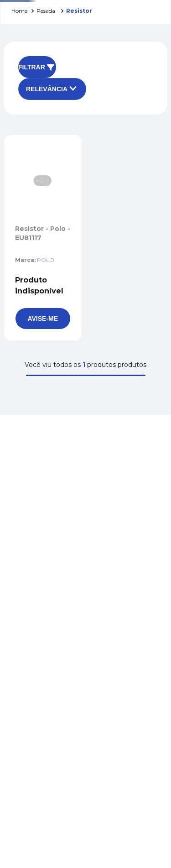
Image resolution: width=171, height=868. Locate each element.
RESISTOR (79, 11)
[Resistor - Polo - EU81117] (43, 238)
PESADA (46, 11)
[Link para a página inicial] (19, 11)
